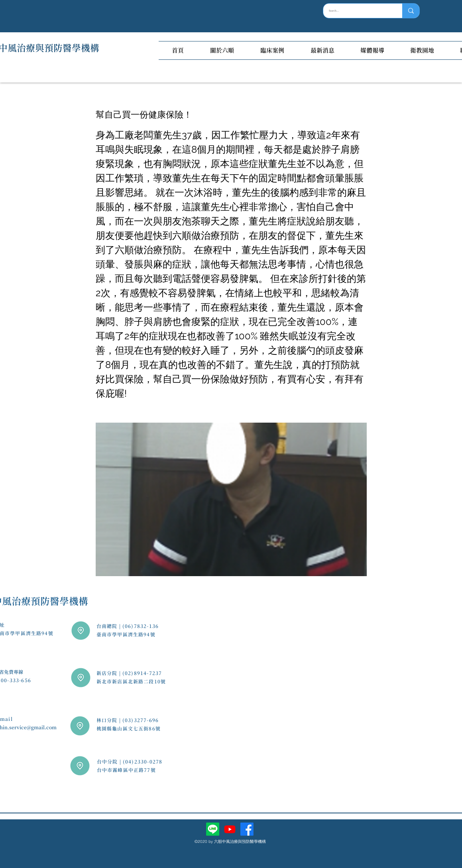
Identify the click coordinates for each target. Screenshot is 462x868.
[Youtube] (230, 829)
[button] (222, 50)
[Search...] (357, 11)
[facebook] (247, 829)
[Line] (213, 829)
